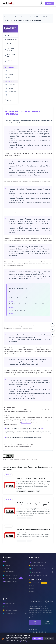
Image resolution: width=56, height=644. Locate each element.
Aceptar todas (38, 638)
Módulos (8, 17)
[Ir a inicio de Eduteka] (9, 3)
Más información (23, 642)
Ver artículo (13, 295)
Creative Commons (26, 423)
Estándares (46, 17)
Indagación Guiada (30, 421)
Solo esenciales (49, 638)
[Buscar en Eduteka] (42, 3)
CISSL (42, 428)
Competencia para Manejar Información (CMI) (27, 17)
